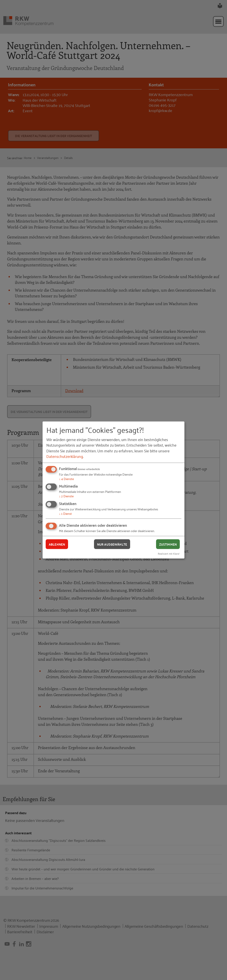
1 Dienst (65, 513)
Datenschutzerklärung (65, 456)
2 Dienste (66, 496)
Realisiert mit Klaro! (169, 553)
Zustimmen (168, 544)
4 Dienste (66, 478)
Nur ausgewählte (112, 544)
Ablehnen (57, 544)
